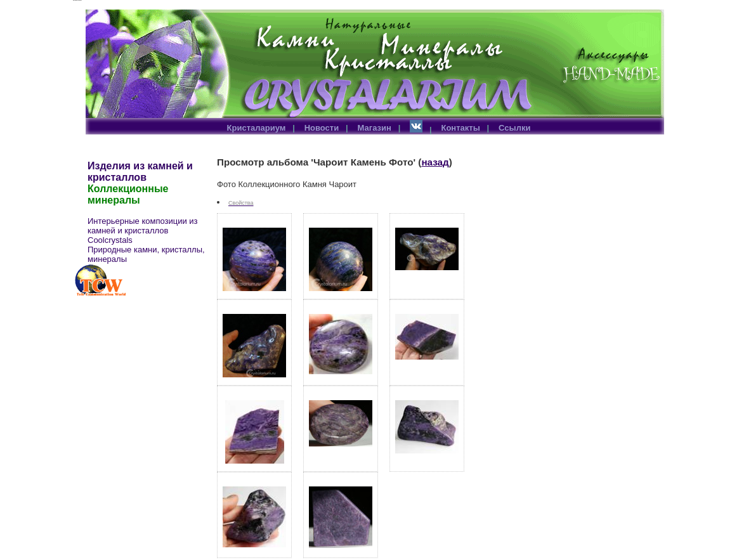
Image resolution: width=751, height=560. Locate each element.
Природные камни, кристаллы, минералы (146, 254)
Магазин (375, 128)
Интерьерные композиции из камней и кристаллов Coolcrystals (143, 231)
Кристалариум (257, 128)
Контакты (460, 128)
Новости (322, 128)
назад (435, 162)
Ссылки (514, 128)
